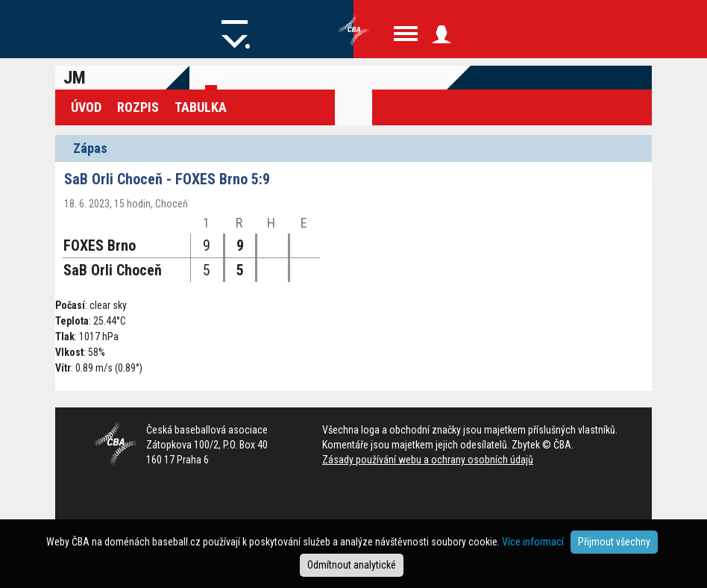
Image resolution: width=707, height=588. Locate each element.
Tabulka (201, 107)
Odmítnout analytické (352, 565)
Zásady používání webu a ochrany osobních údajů (428, 460)
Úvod (86, 107)
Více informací (533, 542)
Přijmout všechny (614, 542)
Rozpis (138, 107)
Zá (211, 78)
